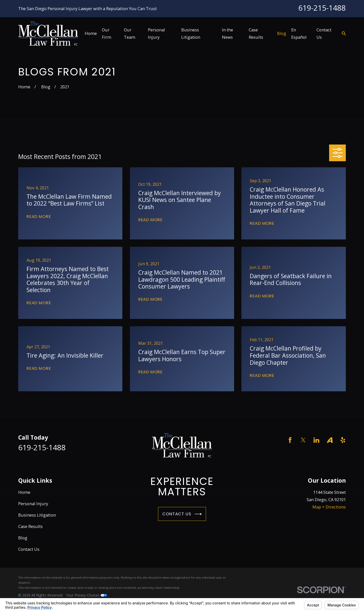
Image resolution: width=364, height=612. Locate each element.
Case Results (30, 526)
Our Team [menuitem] (130, 33)
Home (24, 492)
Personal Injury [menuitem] (156, 33)
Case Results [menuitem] (256, 33)
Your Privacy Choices (87, 595)
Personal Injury (33, 504)
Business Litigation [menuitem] (191, 33)
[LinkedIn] (316, 440)
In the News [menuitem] (227, 33)
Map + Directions (329, 507)
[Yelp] (343, 440)
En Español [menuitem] (299, 33)
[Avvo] (330, 440)
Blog (23, 538)
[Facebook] (290, 440)
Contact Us (182, 514)
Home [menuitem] (91, 33)
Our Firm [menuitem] (107, 33)
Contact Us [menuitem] (324, 33)
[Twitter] (303, 440)
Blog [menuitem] (282, 33)
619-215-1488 (322, 8)
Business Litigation (37, 515)
